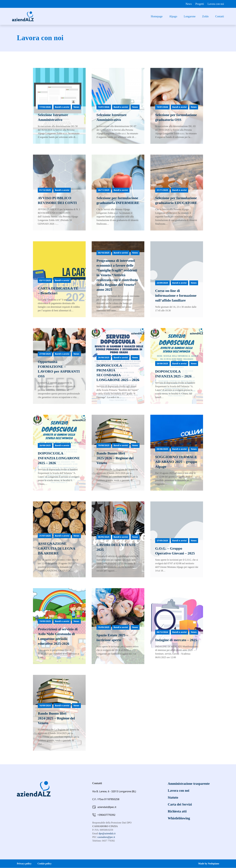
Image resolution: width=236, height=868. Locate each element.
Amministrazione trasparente (191, 784)
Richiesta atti (178, 811)
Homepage (157, 16)
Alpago (173, 16)
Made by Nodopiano (209, 864)
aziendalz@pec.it (107, 807)
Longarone (190, 16)
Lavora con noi (216, 4)
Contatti (220, 16)
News (189, 4)
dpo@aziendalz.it (107, 834)
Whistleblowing (180, 818)
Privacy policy (24, 864)
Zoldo (205, 16)
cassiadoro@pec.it (106, 837)
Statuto (173, 798)
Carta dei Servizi (181, 804)
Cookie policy (44, 864)
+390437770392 (106, 815)
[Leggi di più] (60, 106)
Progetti (200, 4)
